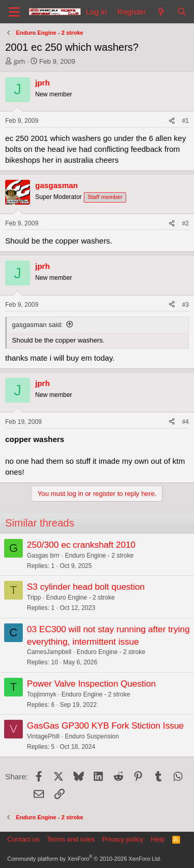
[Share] (172, 121)
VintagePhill (43, 736)
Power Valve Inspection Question (91, 684)
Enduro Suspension (92, 736)
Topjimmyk (42, 694)
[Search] (182, 12)
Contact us (23, 839)
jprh (20, 61)
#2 (185, 223)
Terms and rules (71, 839)
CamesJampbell (49, 652)
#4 (185, 422)
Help (158, 839)
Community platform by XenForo (84, 859)
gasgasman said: (37, 325)
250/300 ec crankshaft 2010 (81, 545)
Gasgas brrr (43, 556)
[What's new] (161, 12)
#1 (185, 121)
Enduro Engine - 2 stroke (99, 556)
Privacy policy (123, 839)
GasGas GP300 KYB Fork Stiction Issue (105, 726)
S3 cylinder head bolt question (86, 587)
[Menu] (14, 12)
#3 (185, 305)
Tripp (34, 597)
